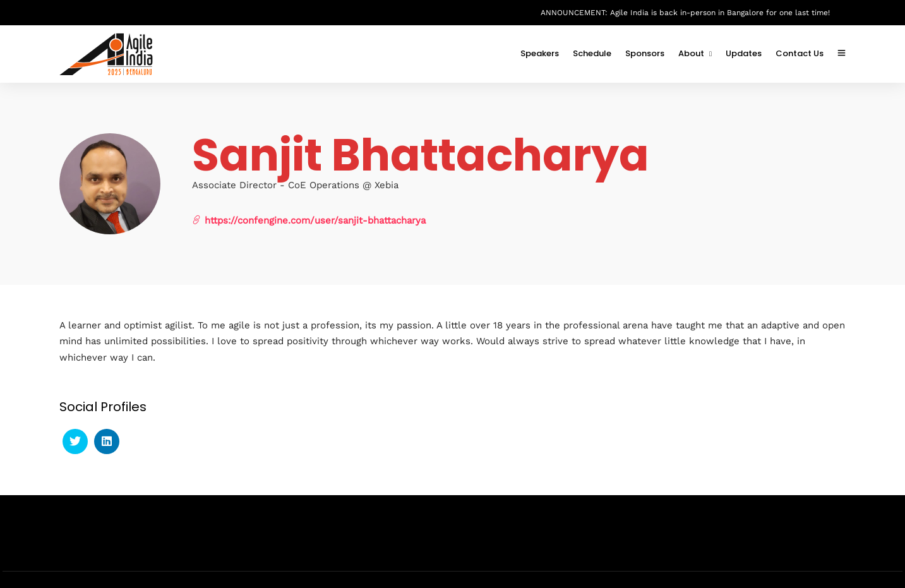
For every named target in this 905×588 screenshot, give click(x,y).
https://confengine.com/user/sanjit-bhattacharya (309, 220)
